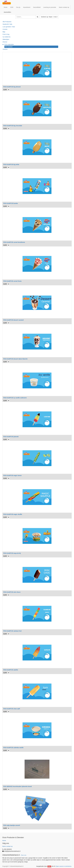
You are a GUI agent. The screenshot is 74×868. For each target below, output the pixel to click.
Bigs (4, 32)
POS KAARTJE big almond (12, 87)
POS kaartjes (9, 47)
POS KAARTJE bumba (11, 203)
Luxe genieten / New (9, 27)
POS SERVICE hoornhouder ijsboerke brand (18, 786)
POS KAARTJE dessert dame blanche (15, 359)
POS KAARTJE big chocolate (13, 126)
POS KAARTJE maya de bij (12, 553)
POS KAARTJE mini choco (12, 592)
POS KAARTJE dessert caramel (13, 320)
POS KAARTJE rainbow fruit (12, 631)
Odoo (49, 866)
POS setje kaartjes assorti (12, 825)
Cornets (5, 29)
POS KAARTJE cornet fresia (12, 281)
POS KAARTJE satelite (11, 670)
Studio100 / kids (7, 24)
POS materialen (9, 44)
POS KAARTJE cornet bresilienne (14, 242)
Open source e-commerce (63, 866)
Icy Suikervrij (6, 37)
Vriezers (5, 49)
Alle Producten (7, 22)
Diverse (5, 42)
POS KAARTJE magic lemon (12, 475)
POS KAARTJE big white (11, 165)
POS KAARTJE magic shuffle (13, 514)
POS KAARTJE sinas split (12, 709)
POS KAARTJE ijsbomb (11, 437)
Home (4, 840)
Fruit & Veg (6, 34)
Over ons (24, 855)
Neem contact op (7, 846)
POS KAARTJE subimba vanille (13, 748)
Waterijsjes (6, 39)
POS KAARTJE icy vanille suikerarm (15, 398)
